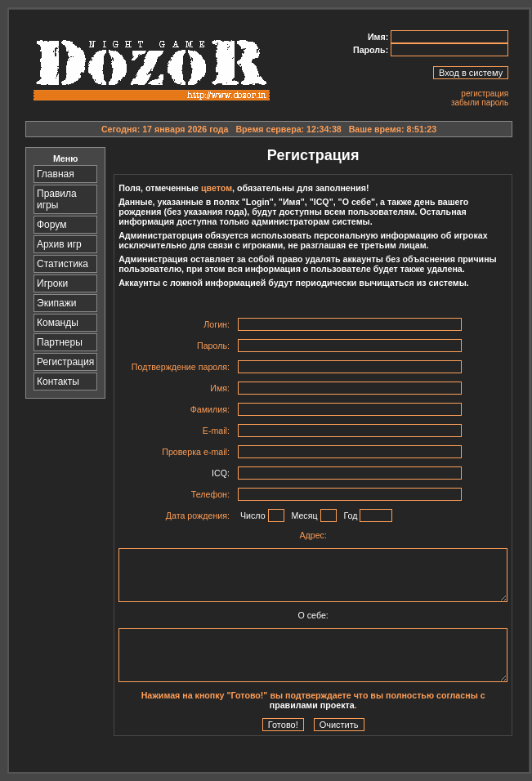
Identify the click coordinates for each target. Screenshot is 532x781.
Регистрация (65, 362)
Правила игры (57, 199)
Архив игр (59, 244)
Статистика (63, 264)
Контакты (58, 382)
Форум (51, 225)
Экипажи (56, 303)
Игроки (52, 283)
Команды (58, 323)
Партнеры (60, 342)
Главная (56, 174)
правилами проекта (312, 705)
